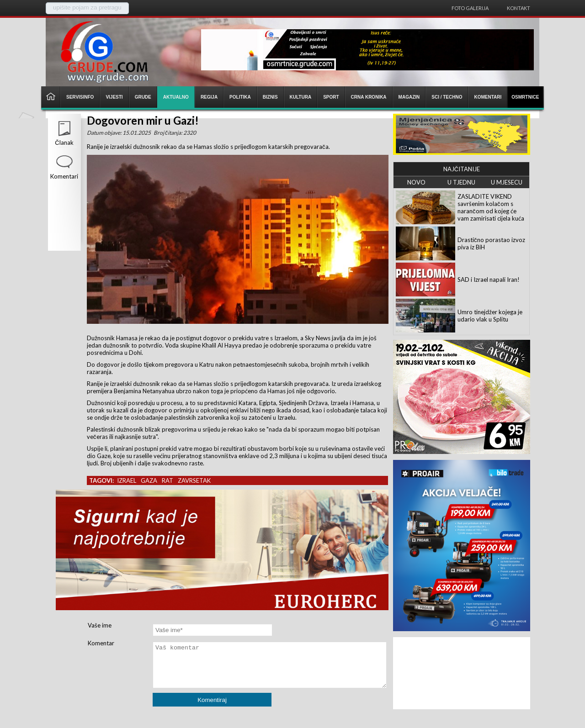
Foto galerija (470, 8)
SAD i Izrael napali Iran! (489, 280)
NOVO (416, 182)
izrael (127, 480)
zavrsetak (194, 480)
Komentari (64, 176)
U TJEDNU (461, 182)
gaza (149, 480)
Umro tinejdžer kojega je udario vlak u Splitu (490, 316)
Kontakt (519, 8)
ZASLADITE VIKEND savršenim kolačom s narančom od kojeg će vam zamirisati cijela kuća (491, 207)
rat (168, 480)
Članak (64, 142)
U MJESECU (507, 182)
